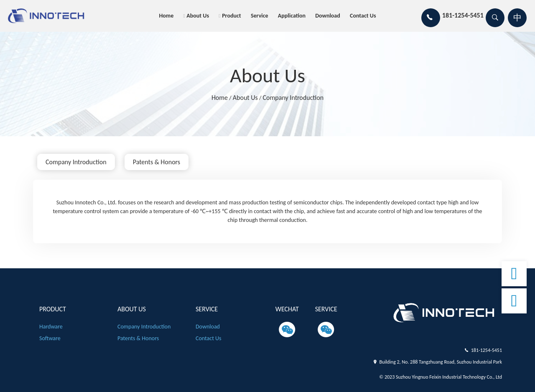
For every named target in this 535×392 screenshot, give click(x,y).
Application (292, 16)
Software (50, 338)
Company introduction (293, 98)
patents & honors (157, 162)
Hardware (51, 327)
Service (260, 16)
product (232, 16)
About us (198, 16)
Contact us (363, 16)
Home (166, 16)
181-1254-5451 (487, 350)
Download (328, 16)
